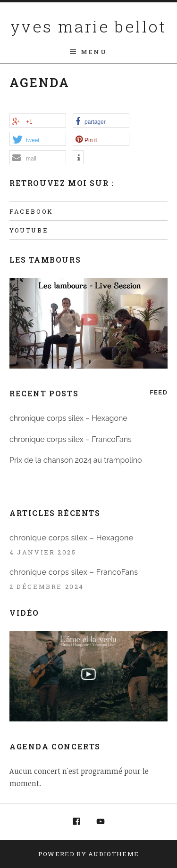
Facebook (31, 211)
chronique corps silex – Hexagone (68, 418)
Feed (159, 392)
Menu (94, 52)
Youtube (29, 230)
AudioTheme (114, 854)
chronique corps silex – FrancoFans (71, 439)
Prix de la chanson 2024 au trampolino (76, 460)
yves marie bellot (88, 26)
